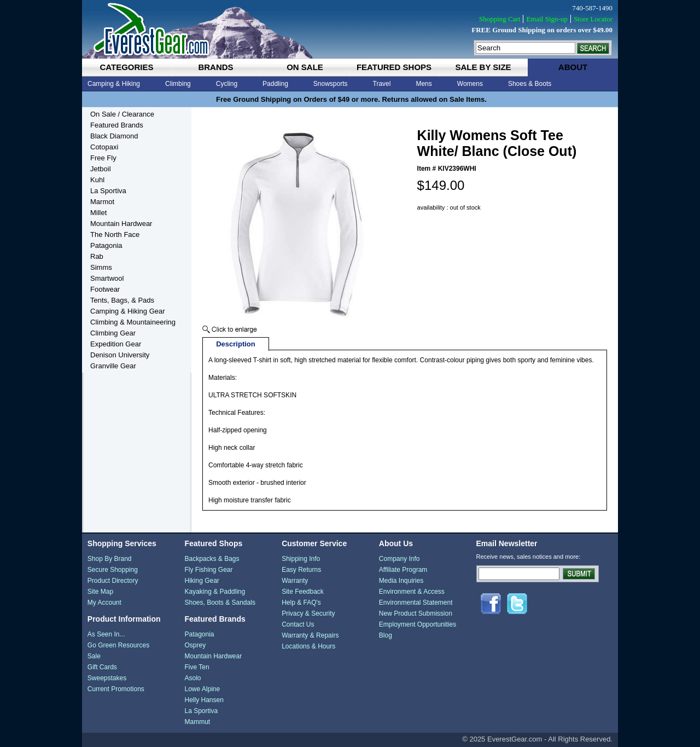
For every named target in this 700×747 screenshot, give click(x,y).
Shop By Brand (110, 559)
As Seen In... (106, 634)
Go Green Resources (118, 645)
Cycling (227, 84)
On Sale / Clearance (122, 114)
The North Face (115, 234)
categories (126, 67)
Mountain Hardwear (121, 224)
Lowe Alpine (202, 689)
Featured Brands (117, 125)
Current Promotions (116, 689)
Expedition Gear (116, 344)
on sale (305, 67)
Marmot (102, 202)
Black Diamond (114, 136)
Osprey (195, 645)
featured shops (394, 67)
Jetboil (101, 169)
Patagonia (106, 245)
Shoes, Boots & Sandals (220, 603)
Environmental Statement (416, 603)
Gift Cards (102, 667)
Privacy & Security (308, 613)
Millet (98, 213)
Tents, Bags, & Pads (122, 300)
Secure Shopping (113, 570)
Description (236, 344)
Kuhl (97, 180)
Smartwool (107, 278)
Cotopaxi (104, 147)
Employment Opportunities (418, 624)
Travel (382, 84)
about (573, 67)
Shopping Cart (500, 19)
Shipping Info (301, 559)
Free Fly (103, 158)
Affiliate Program (403, 570)
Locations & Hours (308, 646)
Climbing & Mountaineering (133, 322)
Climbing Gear (113, 333)
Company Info (399, 559)
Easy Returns (301, 570)
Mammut (197, 722)
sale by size (483, 67)
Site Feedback (303, 592)
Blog (386, 635)
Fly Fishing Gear (208, 570)
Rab (97, 256)
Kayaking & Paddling (215, 592)
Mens (424, 84)
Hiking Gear (202, 581)
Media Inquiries (401, 581)
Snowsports (331, 84)
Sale (94, 656)
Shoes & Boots (530, 84)
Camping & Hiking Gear (128, 311)
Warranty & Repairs (310, 635)
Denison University (120, 355)
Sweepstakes (107, 678)
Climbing (178, 84)
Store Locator (593, 19)
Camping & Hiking (114, 84)
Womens (470, 84)
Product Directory (113, 581)
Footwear (105, 289)
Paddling (275, 84)
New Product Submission (416, 613)
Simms (101, 267)
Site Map (100, 592)
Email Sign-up (547, 19)
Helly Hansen (204, 700)
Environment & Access (412, 592)
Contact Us (298, 624)
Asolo (192, 678)
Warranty (295, 581)
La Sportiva (108, 191)
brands (215, 67)
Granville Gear (113, 366)
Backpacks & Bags (212, 559)
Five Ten (197, 667)
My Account (104, 603)
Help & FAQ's (301, 603)
